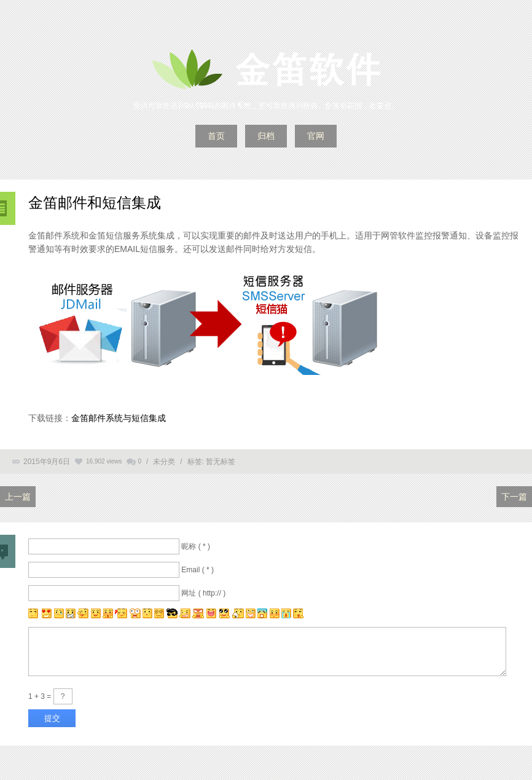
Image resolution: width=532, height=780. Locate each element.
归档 (266, 136)
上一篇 (18, 497)
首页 (216, 136)
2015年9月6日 (47, 462)
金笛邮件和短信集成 (95, 203)
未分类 (164, 462)
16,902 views (104, 461)
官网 (316, 136)
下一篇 (514, 497)
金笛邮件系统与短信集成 (119, 418)
